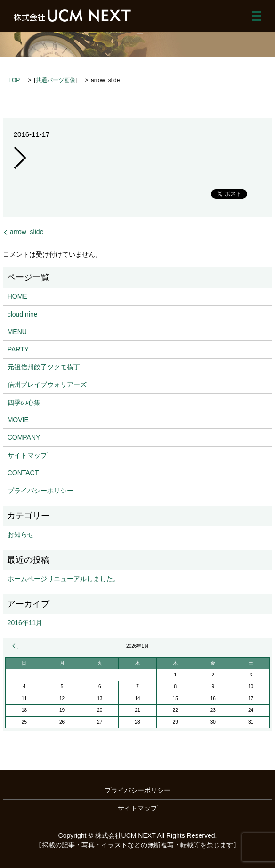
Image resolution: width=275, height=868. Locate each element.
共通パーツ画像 (56, 80)
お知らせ (21, 534)
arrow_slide (27, 232)
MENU (17, 332)
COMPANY (24, 437)
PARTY (18, 349)
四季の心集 (24, 402)
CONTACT (23, 473)
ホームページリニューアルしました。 (64, 579)
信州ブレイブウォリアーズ (47, 384)
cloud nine (23, 314)
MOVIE (18, 420)
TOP (14, 80)
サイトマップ (27, 455)
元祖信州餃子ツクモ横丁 (44, 367)
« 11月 (15, 646)
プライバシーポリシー (40, 491)
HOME (17, 296)
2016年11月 (25, 623)
